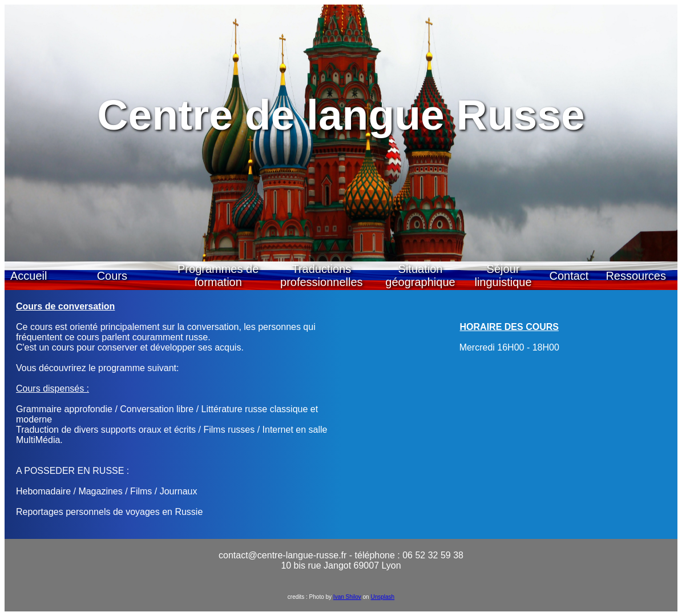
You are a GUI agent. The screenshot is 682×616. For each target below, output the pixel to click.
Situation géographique (420, 275)
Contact (569, 276)
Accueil (29, 276)
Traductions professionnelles (322, 275)
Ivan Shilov (347, 597)
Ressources (636, 276)
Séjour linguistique (503, 275)
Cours (112, 276)
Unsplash (382, 597)
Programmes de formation (218, 275)
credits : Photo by (310, 597)
